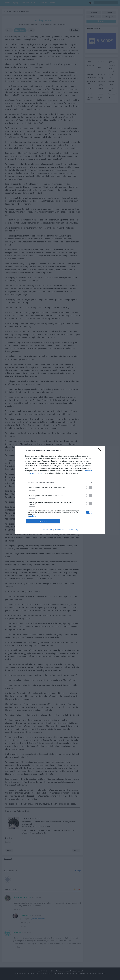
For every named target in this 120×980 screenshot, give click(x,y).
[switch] (89, 487)
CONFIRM (43, 521)
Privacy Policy (73, 530)
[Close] (101, 451)
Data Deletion (47, 530)
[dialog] (60, 490)
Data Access (60, 530)
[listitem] (60, 482)
